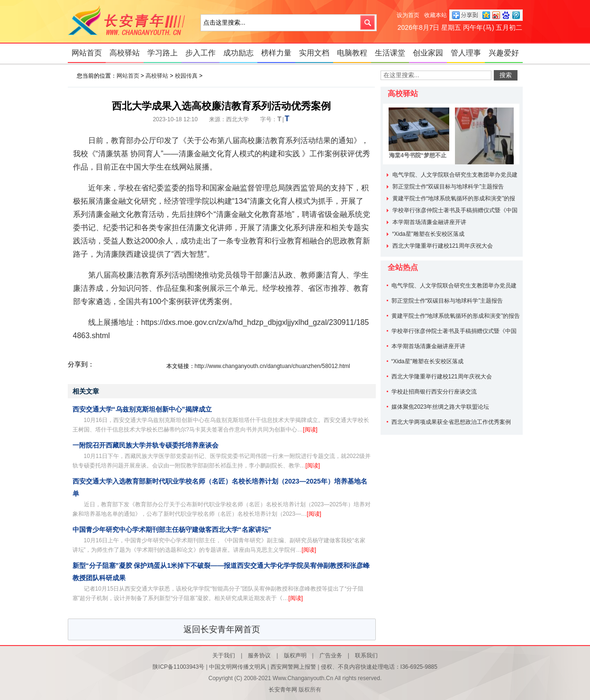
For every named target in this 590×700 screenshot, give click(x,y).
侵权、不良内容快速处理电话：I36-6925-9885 (379, 667)
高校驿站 (125, 53)
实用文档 (314, 53)
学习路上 (163, 53)
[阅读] (310, 430)
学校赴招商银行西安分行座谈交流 (434, 392)
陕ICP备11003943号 (178, 667)
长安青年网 (129, 21)
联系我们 (366, 655)
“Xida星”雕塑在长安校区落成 (428, 234)
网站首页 (87, 53)
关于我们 (224, 655)
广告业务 (331, 655)
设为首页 (408, 15)
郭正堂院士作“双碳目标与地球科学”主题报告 (448, 187)
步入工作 (200, 53)
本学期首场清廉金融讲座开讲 (429, 222)
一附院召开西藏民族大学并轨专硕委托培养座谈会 (145, 445)
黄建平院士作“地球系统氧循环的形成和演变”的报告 (456, 316)
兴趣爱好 (504, 53)
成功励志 (238, 53)
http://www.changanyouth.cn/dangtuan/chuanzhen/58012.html (272, 366)
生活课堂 (390, 53)
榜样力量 (276, 53)
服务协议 (259, 655)
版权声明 (295, 655)
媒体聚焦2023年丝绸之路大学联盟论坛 (440, 407)
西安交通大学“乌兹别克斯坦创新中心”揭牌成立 (142, 409)
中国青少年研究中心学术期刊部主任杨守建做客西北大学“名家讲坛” (172, 529)
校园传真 (186, 76)
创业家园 (428, 53)
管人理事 (466, 53)
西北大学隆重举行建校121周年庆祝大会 (443, 246)
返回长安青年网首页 (222, 629)
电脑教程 (352, 53)
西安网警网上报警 (293, 667)
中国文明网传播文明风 (237, 667)
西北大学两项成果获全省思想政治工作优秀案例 (451, 422)
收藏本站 (436, 15)
